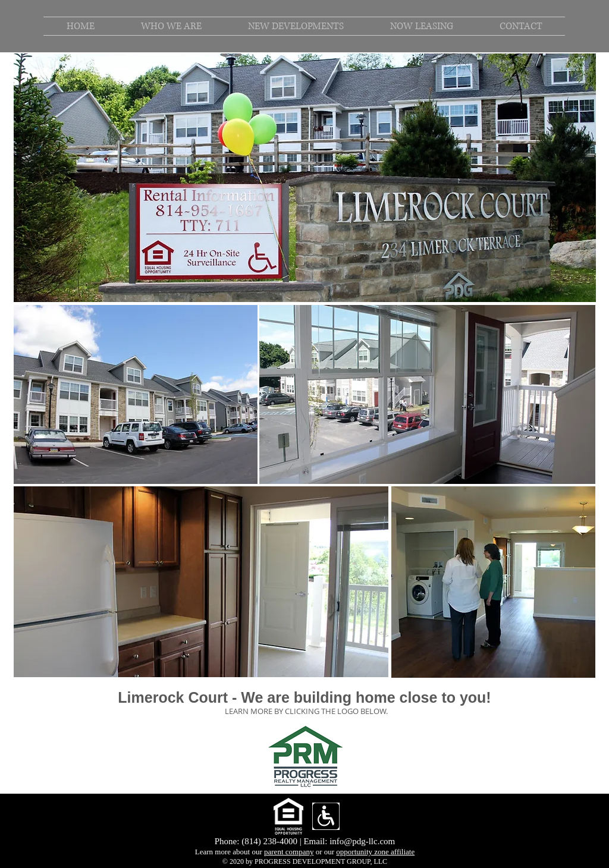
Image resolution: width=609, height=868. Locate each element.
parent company (289, 852)
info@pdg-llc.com (362, 841)
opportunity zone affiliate (375, 852)
